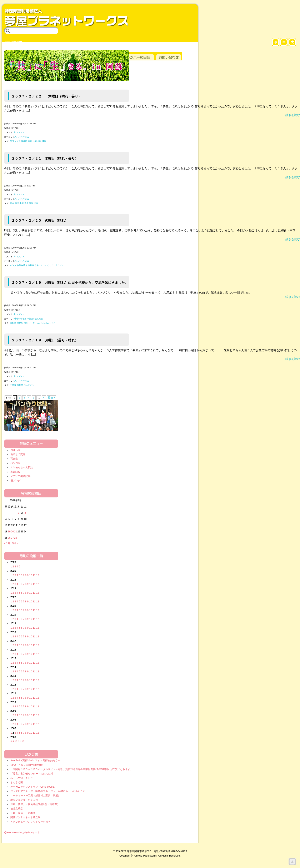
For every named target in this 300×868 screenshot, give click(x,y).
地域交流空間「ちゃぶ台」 (25, 800)
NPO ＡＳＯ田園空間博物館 (27, 765)
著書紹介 (15, 472)
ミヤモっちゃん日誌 (22, 467)
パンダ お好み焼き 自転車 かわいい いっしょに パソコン (36, 265)
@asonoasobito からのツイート (22, 832)
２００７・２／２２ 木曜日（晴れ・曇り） (46, 96)
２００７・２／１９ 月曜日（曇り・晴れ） (45, 340)
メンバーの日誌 (21, 137)
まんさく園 (17, 782)
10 (31, 575)
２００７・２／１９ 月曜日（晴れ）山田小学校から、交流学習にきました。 (70, 282)
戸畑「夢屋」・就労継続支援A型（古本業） (35, 804)
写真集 (14, 459)
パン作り (15, 463)
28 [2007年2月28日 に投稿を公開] (16, 538)
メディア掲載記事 (20, 476)
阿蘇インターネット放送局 (25, 817)
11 (34, 575)
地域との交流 (18, 454)
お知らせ (15, 450)
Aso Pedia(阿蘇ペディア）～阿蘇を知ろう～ (35, 761)
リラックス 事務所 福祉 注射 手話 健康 (28, 141)
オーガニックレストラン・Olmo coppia (32, 787)
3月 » (15, 543)
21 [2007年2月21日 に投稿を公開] (16, 532)
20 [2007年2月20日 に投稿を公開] (12, 532)
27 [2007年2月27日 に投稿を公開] (12, 538)
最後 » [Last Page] (51, 398)
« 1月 (7, 543)
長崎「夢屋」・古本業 (23, 813)
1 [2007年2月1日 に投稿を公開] (19, 513)
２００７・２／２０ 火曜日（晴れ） (40, 220)
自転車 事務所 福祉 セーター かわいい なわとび (32, 323)
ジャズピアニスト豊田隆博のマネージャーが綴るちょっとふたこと (48, 791)
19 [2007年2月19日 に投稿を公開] (9, 532)
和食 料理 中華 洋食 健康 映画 (24, 203)
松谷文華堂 (17, 809)
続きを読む (293, 115)
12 (38, 575)
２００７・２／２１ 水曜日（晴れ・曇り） (45, 158)
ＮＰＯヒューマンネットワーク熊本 (30, 822)
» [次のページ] (44, 398)
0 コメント (19, 132)
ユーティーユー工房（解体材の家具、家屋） (35, 796)
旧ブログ (15, 481)
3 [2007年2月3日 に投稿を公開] (25, 513)
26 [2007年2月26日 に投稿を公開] (9, 538)
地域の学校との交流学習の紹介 (29, 319)
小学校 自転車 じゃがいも (22, 385)
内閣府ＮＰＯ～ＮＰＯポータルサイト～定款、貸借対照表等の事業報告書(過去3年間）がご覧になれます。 (72, 769)
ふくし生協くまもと (22, 778)
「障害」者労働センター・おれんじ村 (32, 774)
